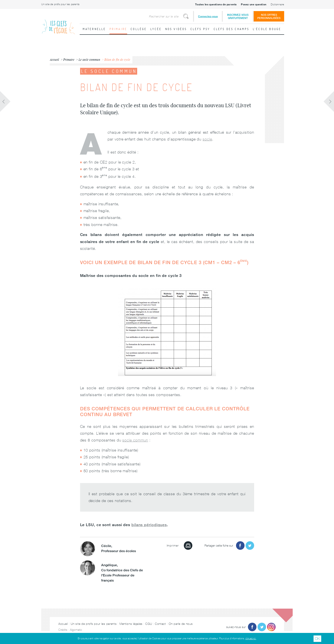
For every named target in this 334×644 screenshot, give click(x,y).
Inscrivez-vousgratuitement (238, 16)
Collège (139, 29)
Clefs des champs (232, 29)
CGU (149, 624)
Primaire (118, 29)
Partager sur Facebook (240, 546)
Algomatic (76, 630)
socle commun (135, 440)
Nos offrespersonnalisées (269, 16)
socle (207, 139)
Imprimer (188, 546)
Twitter (262, 627)
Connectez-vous (208, 16)
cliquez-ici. (251, 638)
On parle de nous (181, 624)
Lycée (156, 29)
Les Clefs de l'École (58, 24)
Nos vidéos (176, 29)
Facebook (252, 627)
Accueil (63, 624)
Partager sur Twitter (250, 546)
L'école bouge (267, 29)
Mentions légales (131, 624)
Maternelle (94, 29)
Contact (160, 624)
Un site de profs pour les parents (60, 4)
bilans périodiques (149, 525)
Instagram (271, 627)
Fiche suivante (329, 101)
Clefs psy (200, 29)
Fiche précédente (5, 101)
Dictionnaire (277, 4)
